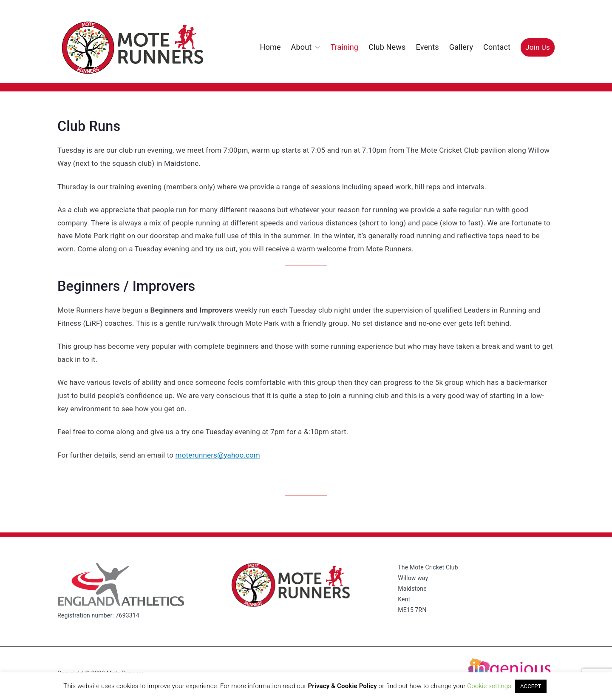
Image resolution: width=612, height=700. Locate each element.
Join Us (538, 47)
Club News (387, 47)
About (306, 47)
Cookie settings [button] (489, 686)
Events (427, 47)
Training (344, 47)
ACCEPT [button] (531, 686)
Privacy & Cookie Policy (343, 686)
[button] (316, 47)
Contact (497, 47)
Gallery (461, 47)
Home (270, 47)
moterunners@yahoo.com (218, 455)
